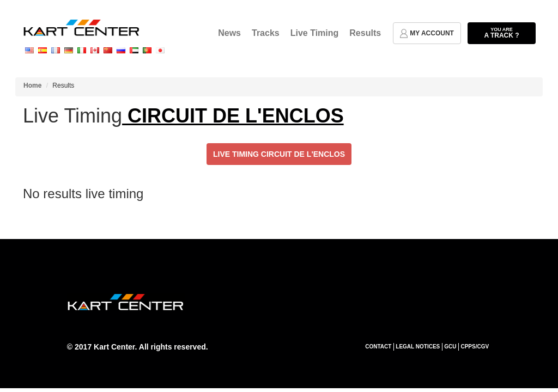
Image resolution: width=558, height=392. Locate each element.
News (229, 33)
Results (365, 33)
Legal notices (418, 347)
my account (427, 33)
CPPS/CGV (475, 347)
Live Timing (315, 33)
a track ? (502, 33)
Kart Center (114, 347)
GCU (450, 347)
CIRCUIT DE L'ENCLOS (233, 116)
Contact (378, 347)
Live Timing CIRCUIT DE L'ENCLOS (279, 154)
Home (32, 85)
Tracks (266, 33)
